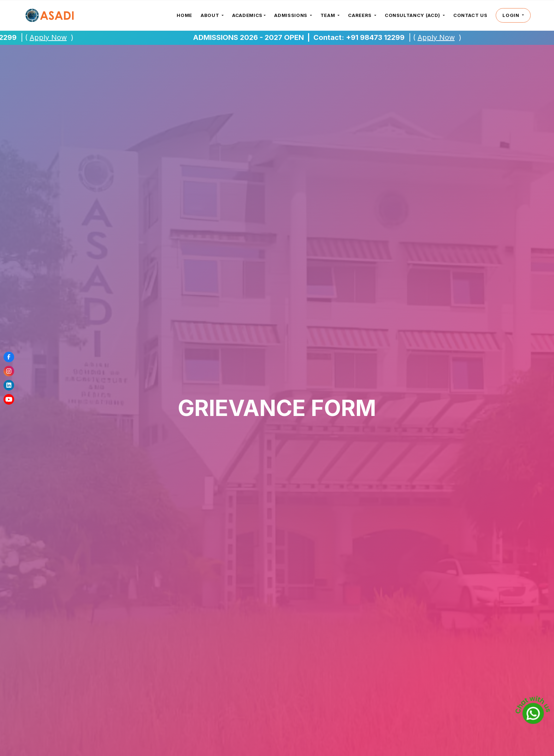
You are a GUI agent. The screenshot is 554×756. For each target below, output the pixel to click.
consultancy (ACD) (413, 15)
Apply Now (52, 37)
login (511, 15)
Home (184, 15)
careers (360, 15)
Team (328, 15)
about (211, 15)
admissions (291, 15)
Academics (247, 15)
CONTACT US (470, 15)
